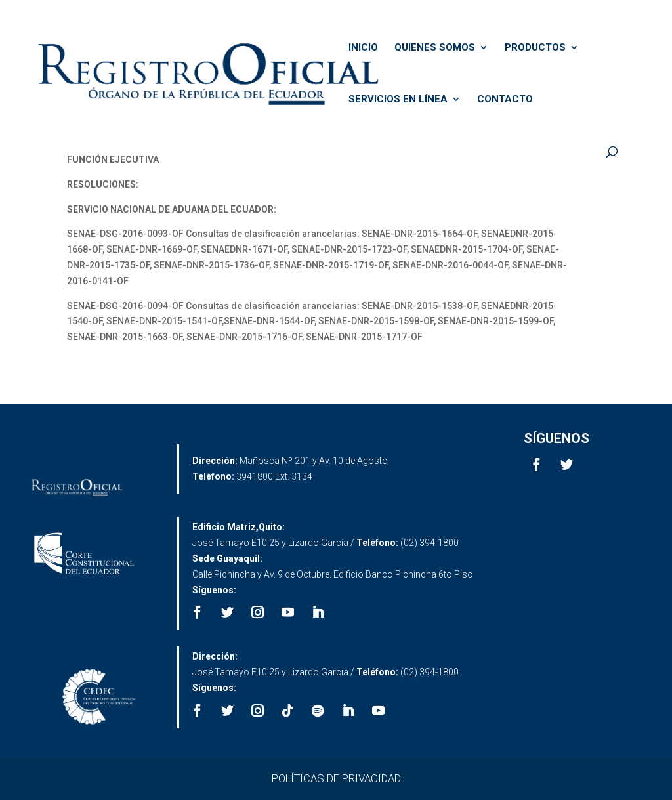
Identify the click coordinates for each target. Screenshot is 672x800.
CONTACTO (505, 100)
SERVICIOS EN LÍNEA (398, 100)
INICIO (363, 48)
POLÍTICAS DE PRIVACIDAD (336, 778)
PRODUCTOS (535, 48)
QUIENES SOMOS (435, 48)
